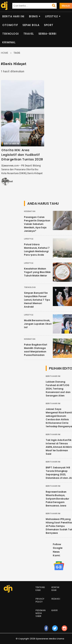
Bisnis (33, 16)
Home (5, 53)
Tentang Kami (40, 589)
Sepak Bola (31, 25)
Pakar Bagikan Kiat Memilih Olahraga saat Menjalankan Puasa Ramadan (36, 350)
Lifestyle (52, 16)
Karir (55, 610)
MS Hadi (9, 182)
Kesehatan (30, 211)
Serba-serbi (47, 34)
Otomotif (10, 25)
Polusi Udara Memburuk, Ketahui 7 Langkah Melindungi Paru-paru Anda (37, 250)
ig (65, 630)
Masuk (66, 6)
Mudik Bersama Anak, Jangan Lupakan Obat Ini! (38, 324)
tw (55, 630)
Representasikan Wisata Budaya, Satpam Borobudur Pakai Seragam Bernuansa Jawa (57, 499)
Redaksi (56, 599)
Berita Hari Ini (13, 16)
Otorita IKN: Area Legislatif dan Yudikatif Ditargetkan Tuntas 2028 (22, 155)
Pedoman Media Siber (41, 613)
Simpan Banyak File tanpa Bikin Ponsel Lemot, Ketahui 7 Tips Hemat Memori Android (37, 300)
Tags (17, 53)
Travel (29, 34)
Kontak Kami (55, 589)
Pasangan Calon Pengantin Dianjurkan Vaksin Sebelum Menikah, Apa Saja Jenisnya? (37, 224)
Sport (49, 25)
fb (46, 630)
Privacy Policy (40, 600)
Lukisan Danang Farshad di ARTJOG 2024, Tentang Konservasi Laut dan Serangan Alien (58, 389)
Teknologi (11, 34)
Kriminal (9, 42)
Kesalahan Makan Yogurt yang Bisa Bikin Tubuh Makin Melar (37, 272)
